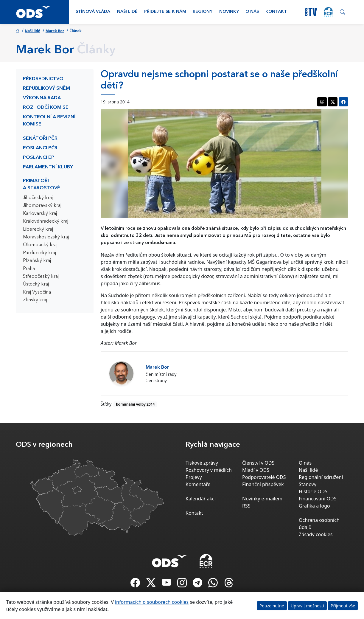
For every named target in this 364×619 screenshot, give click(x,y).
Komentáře (198, 484)
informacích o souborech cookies (152, 602)
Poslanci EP (39, 158)
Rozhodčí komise (46, 108)
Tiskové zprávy (202, 463)
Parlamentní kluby (48, 167)
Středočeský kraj (41, 277)
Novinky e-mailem (262, 499)
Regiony (203, 12)
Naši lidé (127, 12)
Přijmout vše (343, 606)
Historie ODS (313, 491)
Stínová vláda (93, 12)
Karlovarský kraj (40, 214)
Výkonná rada (42, 98)
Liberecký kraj (38, 229)
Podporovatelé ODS (264, 477)
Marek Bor (55, 31)
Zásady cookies (316, 534)
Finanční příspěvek (263, 484)
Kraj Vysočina (37, 292)
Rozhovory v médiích (209, 470)
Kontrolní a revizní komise (49, 121)
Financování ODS (318, 499)
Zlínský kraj (35, 300)
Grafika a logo (314, 506)
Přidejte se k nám (165, 12)
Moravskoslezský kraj (46, 237)
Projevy (194, 477)
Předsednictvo (43, 79)
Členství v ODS (258, 463)
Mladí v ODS (256, 470)
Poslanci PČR (40, 148)
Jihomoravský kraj (42, 206)
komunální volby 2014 (135, 404)
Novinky (229, 12)
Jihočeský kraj (38, 198)
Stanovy (308, 484)
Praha (29, 269)
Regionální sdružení (321, 477)
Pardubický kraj (39, 253)
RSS (246, 506)
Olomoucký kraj (40, 245)
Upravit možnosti (307, 606)
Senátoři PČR (40, 139)
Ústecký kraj (36, 284)
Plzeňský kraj (37, 261)
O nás (252, 12)
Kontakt (276, 12)
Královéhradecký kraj (46, 221)
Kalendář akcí (201, 499)
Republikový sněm (46, 89)
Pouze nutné (272, 606)
